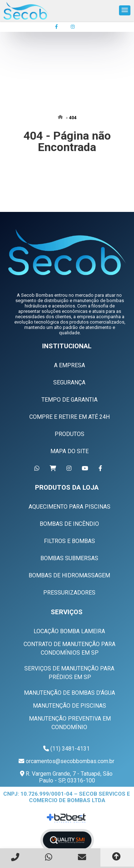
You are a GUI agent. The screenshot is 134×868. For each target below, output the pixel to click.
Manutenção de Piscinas (70, 706)
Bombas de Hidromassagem (69, 575)
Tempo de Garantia (70, 400)
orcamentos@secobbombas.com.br (70, 761)
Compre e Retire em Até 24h (70, 417)
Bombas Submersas (69, 558)
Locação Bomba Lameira (69, 631)
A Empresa (70, 365)
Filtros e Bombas (70, 541)
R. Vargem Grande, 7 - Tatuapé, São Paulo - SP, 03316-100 (68, 777)
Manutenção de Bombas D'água (70, 693)
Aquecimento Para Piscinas (70, 507)
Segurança (69, 382)
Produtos (70, 434)
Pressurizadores (69, 593)
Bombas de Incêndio (69, 524)
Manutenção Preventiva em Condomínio (70, 723)
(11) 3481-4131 (70, 749)
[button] (125, 10)
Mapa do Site (70, 451)
